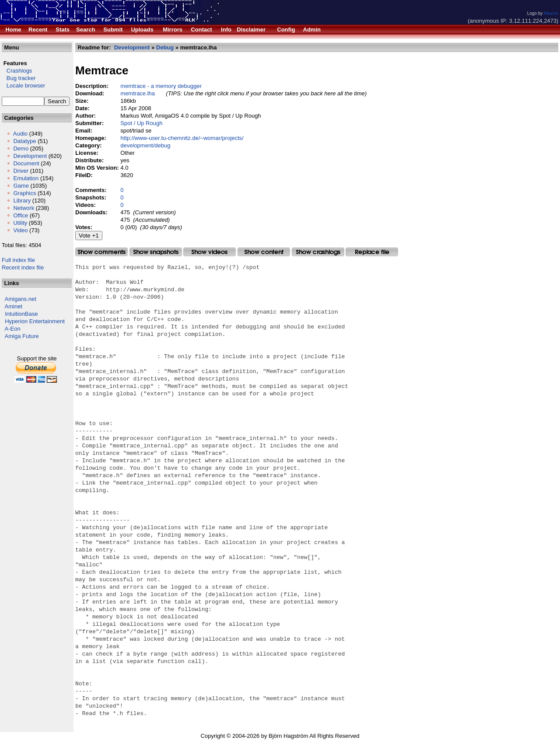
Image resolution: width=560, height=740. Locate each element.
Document (26, 163)
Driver (21, 171)
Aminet (14, 306)
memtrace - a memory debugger (161, 86)
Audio (20, 134)
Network (24, 208)
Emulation (26, 178)
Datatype (24, 141)
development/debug (145, 145)
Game (21, 186)
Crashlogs (17, 71)
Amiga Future (22, 336)
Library (22, 201)
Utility (20, 223)
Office (21, 215)
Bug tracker (19, 78)
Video (20, 230)
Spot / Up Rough (141, 123)
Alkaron (551, 13)
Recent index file (23, 267)
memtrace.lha (138, 93)
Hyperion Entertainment (35, 321)
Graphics (24, 193)
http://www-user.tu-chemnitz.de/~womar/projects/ (182, 138)
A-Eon (13, 329)
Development (30, 156)
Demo (21, 148)
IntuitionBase (21, 314)
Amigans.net (21, 299)
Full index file (18, 260)
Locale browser (23, 86)
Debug (165, 47)
